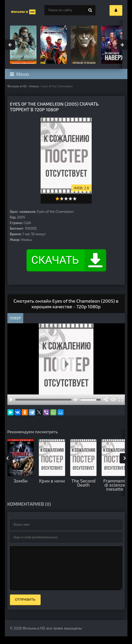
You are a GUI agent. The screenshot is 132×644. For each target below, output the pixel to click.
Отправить (25, 607)
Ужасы (34, 86)
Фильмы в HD (17, 86)
